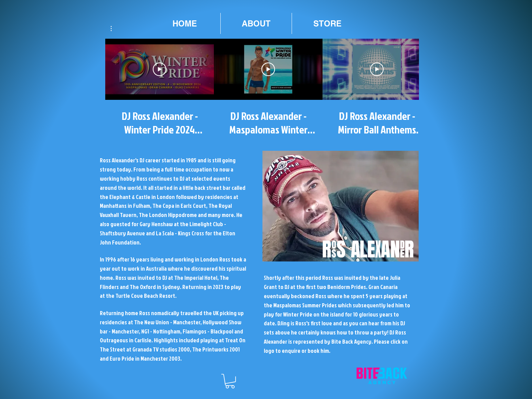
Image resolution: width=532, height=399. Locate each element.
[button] (115, 29)
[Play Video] (160, 69)
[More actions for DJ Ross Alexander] (115, 29)
